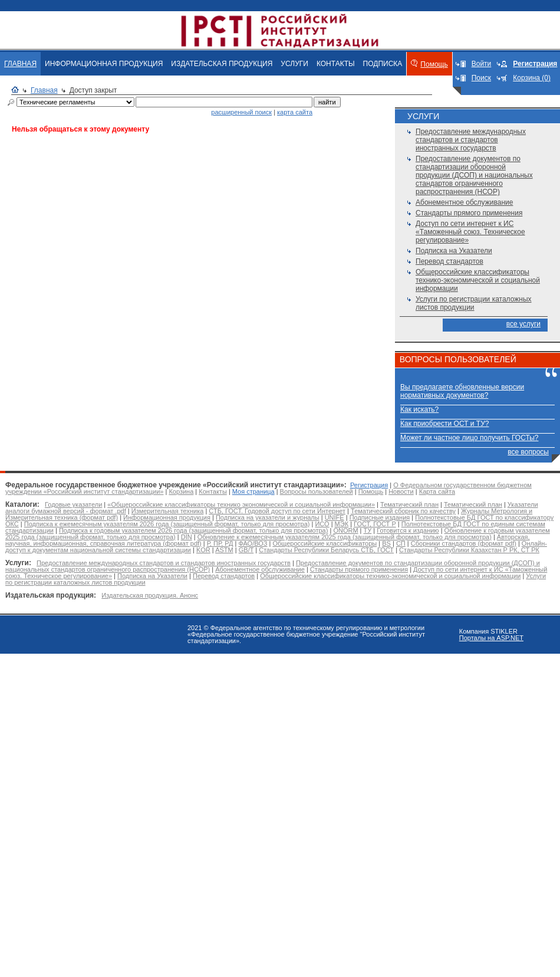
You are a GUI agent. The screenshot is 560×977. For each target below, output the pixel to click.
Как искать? (419, 409)
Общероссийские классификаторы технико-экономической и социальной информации (478, 280)
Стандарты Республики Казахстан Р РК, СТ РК (469, 550)
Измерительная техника (168, 511)
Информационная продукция (167, 517)
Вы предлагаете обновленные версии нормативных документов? (462, 391)
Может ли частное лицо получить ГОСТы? (470, 438)
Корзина (181, 491)
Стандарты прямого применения (469, 213)
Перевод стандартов (449, 261)
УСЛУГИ (294, 64)
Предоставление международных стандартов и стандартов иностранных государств (471, 140)
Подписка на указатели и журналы (268, 517)
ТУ (368, 530)
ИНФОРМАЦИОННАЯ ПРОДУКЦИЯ (104, 64)
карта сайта (295, 112)
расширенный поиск (241, 112)
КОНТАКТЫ (336, 64)
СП (401, 543)
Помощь (434, 64)
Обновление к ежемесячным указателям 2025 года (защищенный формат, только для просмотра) (345, 537)
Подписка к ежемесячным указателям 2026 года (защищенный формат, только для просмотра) (167, 524)
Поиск (481, 78)
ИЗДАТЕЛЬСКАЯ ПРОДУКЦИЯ (222, 64)
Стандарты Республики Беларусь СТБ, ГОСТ (326, 550)
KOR (203, 550)
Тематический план (409, 504)
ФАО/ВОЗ (253, 543)
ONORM (345, 530)
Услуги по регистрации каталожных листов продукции (474, 303)
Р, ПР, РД (220, 543)
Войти (482, 64)
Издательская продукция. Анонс (150, 595)
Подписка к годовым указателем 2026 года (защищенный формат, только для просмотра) (193, 530)
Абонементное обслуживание (464, 202)
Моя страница (253, 491)
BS (386, 543)
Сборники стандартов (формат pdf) (464, 543)
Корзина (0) (532, 78)
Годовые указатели (73, 504)
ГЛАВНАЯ (20, 64)
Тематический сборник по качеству (403, 511)
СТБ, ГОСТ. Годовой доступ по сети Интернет (277, 511)
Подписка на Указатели (454, 251)
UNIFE (335, 517)
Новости (401, 491)
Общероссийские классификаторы (325, 543)
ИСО (322, 524)
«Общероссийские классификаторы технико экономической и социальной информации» (241, 504)
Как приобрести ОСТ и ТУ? (444, 424)
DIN (187, 537)
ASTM (224, 550)
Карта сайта (437, 491)
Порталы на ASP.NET (491, 638)
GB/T (246, 550)
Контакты (213, 491)
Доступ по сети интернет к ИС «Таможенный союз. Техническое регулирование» (470, 232)
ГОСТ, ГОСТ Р (375, 524)
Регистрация (369, 485)
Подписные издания (380, 517)
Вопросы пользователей (317, 491)
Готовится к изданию (408, 530)
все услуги (523, 324)
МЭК (342, 524)
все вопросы (528, 452)
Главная (44, 90)
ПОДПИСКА (383, 64)
